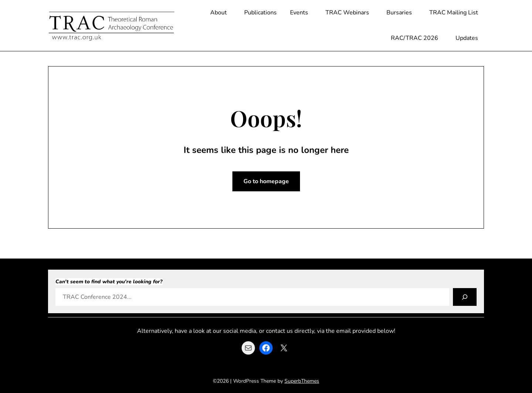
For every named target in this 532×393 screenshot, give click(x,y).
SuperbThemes (302, 381)
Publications (260, 13)
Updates (467, 38)
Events (299, 13)
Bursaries (399, 13)
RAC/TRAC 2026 (415, 38)
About (219, 13)
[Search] (465, 297)
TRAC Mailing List (454, 13)
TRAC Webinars (347, 13)
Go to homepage (266, 181)
